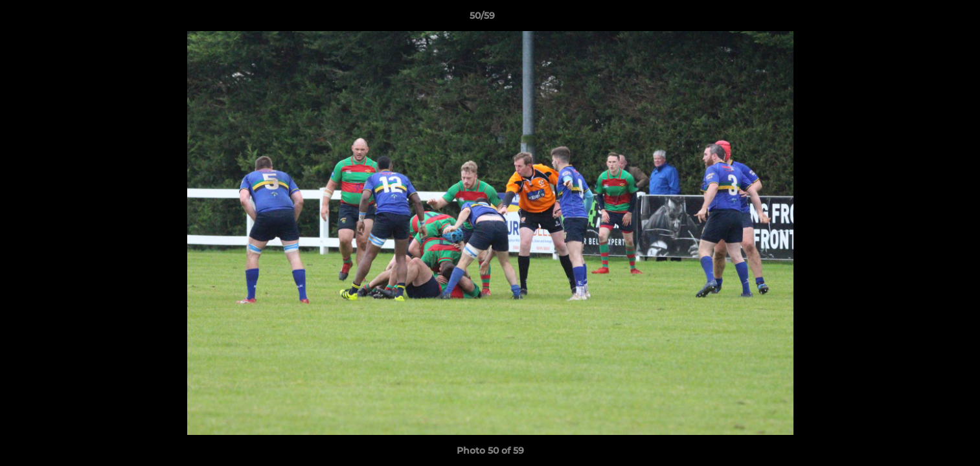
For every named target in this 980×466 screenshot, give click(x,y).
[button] (926, 19)
